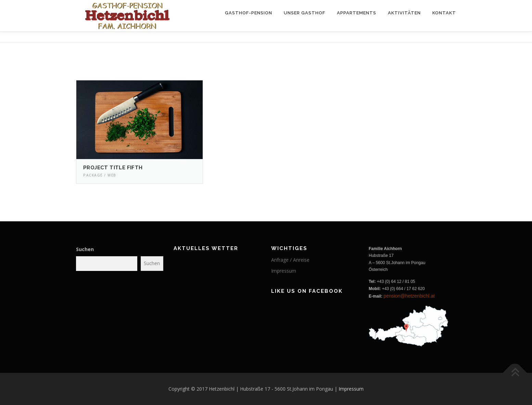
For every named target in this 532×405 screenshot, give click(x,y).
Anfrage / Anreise (290, 260)
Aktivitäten (404, 13)
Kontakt (444, 13)
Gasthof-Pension (249, 13)
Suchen (85, 249)
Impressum (284, 271)
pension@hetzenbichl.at (409, 296)
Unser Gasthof (305, 13)
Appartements (357, 13)
